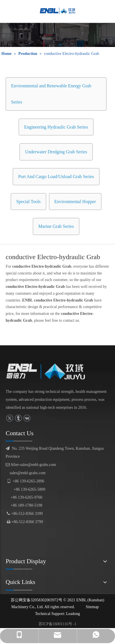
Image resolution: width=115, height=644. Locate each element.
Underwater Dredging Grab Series (56, 152)
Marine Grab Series (56, 226)
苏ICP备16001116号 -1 (57, 624)
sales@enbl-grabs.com (28, 473)
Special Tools (28, 202)
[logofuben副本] (49, 371)
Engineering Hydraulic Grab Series (56, 127)
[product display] (57, 35)
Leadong (73, 614)
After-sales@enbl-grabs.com (31, 465)
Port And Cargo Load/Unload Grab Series (56, 177)
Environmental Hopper (75, 202)
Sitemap (92, 607)
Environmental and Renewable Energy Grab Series (51, 94)
